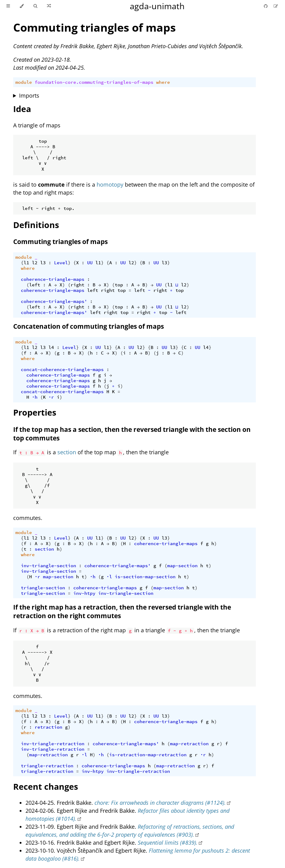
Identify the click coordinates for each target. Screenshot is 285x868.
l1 (26, 263)
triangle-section (43, 588)
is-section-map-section (145, 577)
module (24, 82)
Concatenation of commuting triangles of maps (89, 326)
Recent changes (46, 787)
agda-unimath (157, 6)
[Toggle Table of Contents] (8, 6)
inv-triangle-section (48, 566)
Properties (35, 412)
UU (90, 263)
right (77, 285)
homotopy (110, 184)
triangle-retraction (47, 766)
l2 (35, 263)
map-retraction (189, 744)
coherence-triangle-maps (53, 279)
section (67, 452)
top (119, 285)
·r (51, 397)
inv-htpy (84, 593)
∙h (35, 397)
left (35, 285)
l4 (51, 347)
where (163, 82)
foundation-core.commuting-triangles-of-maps (94, 82)
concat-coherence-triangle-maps (62, 370)
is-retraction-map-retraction (148, 755)
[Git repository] (266, 6)
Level (61, 263)
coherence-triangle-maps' (54, 301)
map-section (182, 566)
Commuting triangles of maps (94, 27)
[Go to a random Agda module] (49, 6)
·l (109, 577)
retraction (48, 727)
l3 (43, 263)
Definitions (36, 225)
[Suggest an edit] (276, 6)
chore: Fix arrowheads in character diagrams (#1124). (160, 803)
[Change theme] (22, 6)
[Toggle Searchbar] (35, 6)
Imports (29, 95)
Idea (22, 109)
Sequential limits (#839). (168, 843)
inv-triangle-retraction (53, 744)
